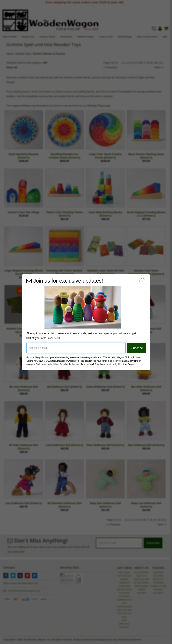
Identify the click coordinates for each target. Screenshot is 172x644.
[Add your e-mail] (76, 348)
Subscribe (136, 348)
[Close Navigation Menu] (143, 281)
